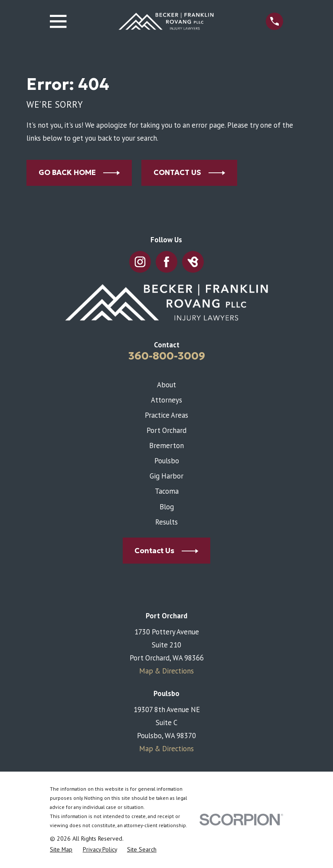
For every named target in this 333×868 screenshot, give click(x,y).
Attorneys (166, 400)
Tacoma (167, 491)
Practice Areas (166, 415)
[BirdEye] (193, 262)
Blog (167, 507)
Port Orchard (166, 430)
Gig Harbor (166, 476)
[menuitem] (61, 850)
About (166, 385)
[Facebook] (166, 262)
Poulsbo (167, 461)
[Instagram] (140, 262)
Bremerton (166, 446)
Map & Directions (166, 671)
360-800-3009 (167, 356)
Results (166, 522)
